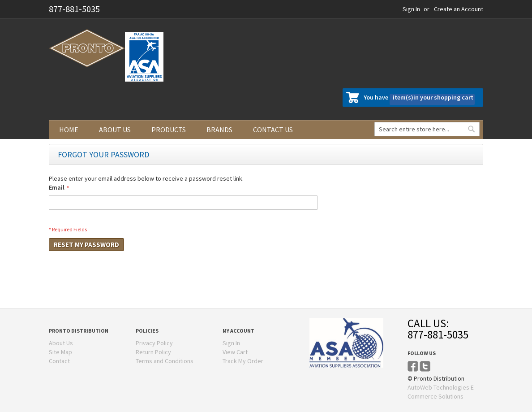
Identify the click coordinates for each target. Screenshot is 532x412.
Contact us (273, 130)
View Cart (235, 352)
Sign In (411, 9)
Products (169, 130)
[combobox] (427, 129)
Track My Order (243, 361)
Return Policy (153, 352)
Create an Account (459, 9)
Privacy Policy (154, 343)
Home (69, 130)
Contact (59, 361)
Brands (219, 130)
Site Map (60, 352)
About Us (61, 343)
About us (115, 130)
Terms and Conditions (165, 361)
